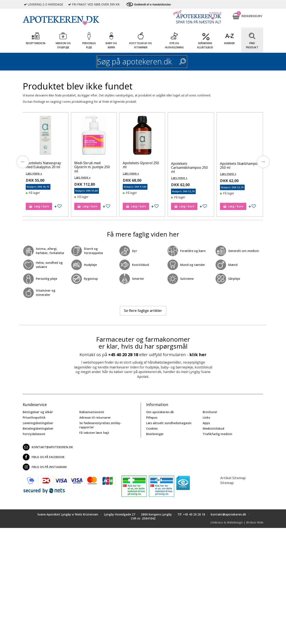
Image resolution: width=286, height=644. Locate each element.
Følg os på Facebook (44, 457)
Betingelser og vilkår (38, 412)
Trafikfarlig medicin (217, 434)
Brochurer (210, 412)
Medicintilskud (213, 428)
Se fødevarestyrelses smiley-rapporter (100, 425)
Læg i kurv (66, 206)
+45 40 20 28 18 (123, 355)
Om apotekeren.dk (160, 412)
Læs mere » (61, 173)
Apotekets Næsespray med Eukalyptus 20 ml (70, 165)
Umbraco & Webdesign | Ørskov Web (237, 522)
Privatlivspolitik (34, 417)
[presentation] (23, 162)
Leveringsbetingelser (38, 423)
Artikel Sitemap (233, 478)
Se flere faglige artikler (143, 311)
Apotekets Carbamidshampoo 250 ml (216, 168)
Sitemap (227, 483)
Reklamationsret (92, 412)
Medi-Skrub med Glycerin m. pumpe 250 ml (119, 167)
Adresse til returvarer (95, 417)
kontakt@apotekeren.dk (48, 447)
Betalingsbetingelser (38, 428)
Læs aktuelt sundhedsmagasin (169, 423)
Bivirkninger (155, 434)
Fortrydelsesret (34, 434)
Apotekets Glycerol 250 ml (168, 165)
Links (206, 417)
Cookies (152, 428)
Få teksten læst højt (94, 433)
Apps (206, 423)
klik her (198, 355)
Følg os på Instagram (45, 467)
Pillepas (152, 417)
